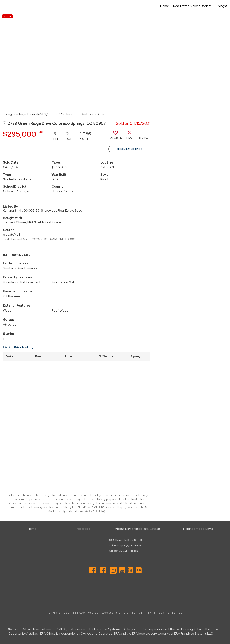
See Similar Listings (129, 149)
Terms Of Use (58, 613)
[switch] (115, 136)
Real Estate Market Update (192, 6)
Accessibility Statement (123, 613)
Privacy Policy (86, 613)
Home (165, 6)
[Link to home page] (5, 6)
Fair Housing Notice (166, 613)
